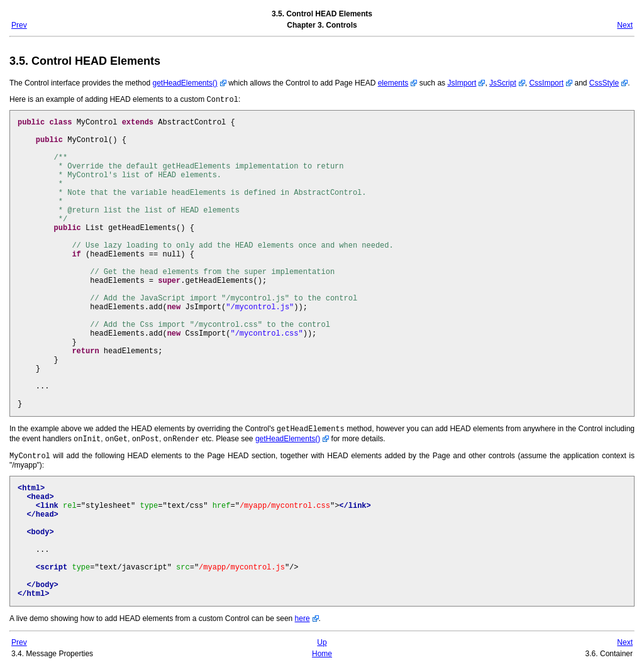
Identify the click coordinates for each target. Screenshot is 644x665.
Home (322, 651)
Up (322, 640)
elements (393, 83)
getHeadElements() (185, 83)
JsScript (503, 83)
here (303, 616)
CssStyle (604, 83)
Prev (19, 25)
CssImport (546, 83)
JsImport (462, 83)
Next (625, 25)
